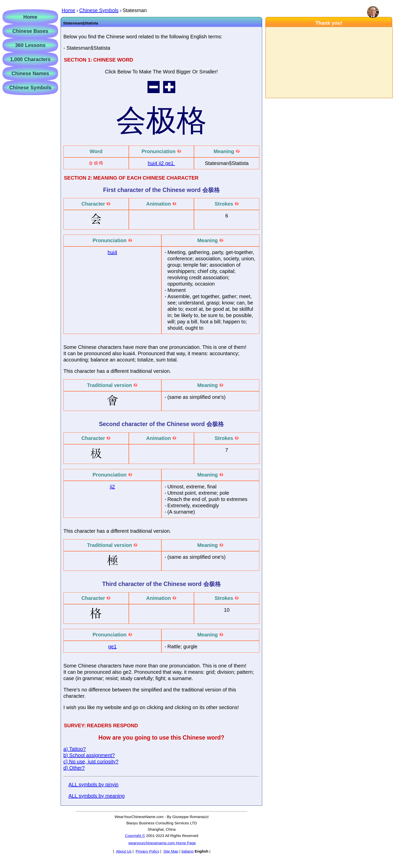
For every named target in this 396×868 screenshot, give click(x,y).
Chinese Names (30, 73)
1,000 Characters (30, 59)
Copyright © (135, 836)
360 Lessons (30, 45)
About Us (124, 851)
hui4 (153, 163)
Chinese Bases (30, 31)
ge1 (170, 163)
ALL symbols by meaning (97, 796)
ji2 (162, 163)
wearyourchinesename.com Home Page (162, 843)
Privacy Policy (147, 851)
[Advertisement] (329, 63)
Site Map (171, 851)
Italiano (187, 851)
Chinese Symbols (30, 88)
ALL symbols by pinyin (93, 785)
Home (30, 17)
